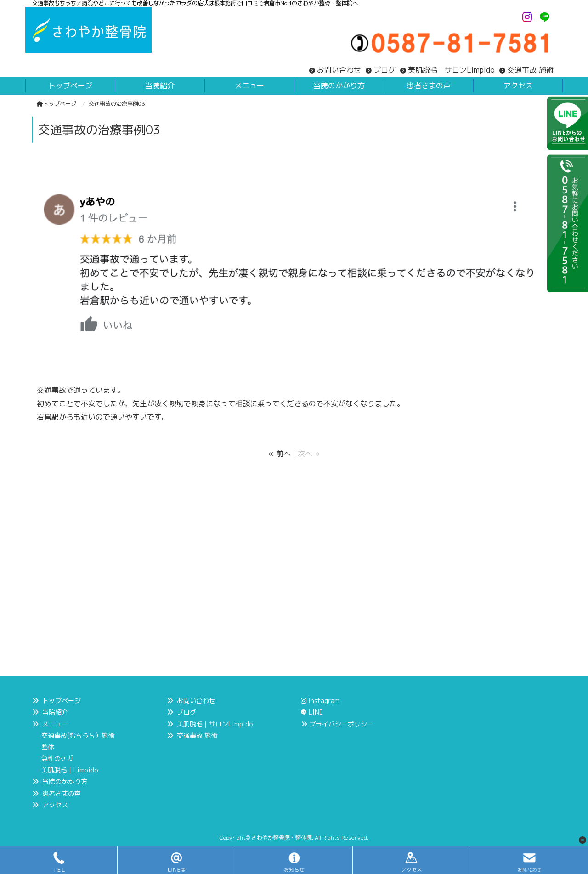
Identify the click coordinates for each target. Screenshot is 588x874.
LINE (316, 712)
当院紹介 (55, 712)
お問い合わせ (339, 70)
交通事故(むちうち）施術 (78, 735)
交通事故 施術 (530, 70)
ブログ (384, 70)
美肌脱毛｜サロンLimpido (451, 70)
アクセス (55, 805)
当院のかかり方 (65, 781)
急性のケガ (57, 758)
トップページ (57, 104)
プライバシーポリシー (341, 724)
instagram (320, 701)
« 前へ (280, 454)
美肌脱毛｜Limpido (70, 770)
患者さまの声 (62, 793)
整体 (48, 747)
